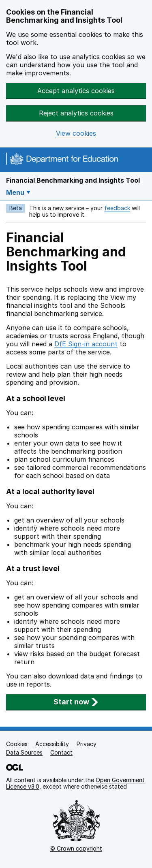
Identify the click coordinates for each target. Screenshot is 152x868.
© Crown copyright (76, 848)
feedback (117, 208)
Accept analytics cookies (76, 91)
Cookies (17, 744)
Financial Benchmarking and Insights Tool (73, 180)
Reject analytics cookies (76, 113)
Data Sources (24, 752)
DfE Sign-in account (86, 344)
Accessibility (52, 744)
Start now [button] (76, 702)
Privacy (87, 744)
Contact (61, 752)
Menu (15, 192)
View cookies (76, 133)
